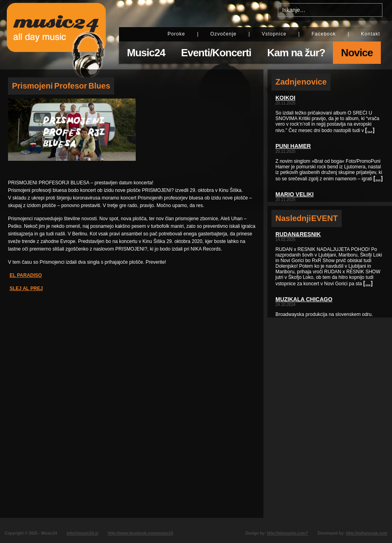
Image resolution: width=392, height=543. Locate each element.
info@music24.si (82, 533)
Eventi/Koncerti (216, 53)
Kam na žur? (296, 53)
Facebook (324, 34)
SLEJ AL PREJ (26, 288)
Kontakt (370, 34)
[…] (370, 130)
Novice (357, 53)
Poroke (176, 34)
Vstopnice (274, 34)
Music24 (146, 53)
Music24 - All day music (56, 35)
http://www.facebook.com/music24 (141, 533)
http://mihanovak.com (367, 533)
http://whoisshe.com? (288, 533)
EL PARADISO (26, 275)
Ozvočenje (224, 34)
